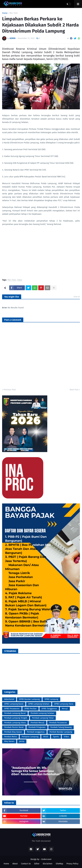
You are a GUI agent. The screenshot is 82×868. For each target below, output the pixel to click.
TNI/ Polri (13, 13)
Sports (56, 737)
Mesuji (65, 709)
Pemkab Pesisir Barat (14, 727)
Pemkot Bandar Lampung (61, 732)
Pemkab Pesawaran (58, 723)
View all (77, 297)
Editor (37, 864)
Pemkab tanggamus (36, 732)
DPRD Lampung (51, 699)
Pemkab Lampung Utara (15, 723)
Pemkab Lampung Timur (43, 718)
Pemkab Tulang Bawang (61, 727)
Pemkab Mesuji (37, 723)
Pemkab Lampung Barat (15, 713)
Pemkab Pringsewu (37, 727)
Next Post (74, 390)
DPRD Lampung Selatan (39, 704)
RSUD (46, 737)
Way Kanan (9, 741)
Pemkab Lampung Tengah (16, 718)
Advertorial (9, 699)
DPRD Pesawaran (12, 709)
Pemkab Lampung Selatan (42, 713)
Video (20, 280)
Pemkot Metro (11, 737)
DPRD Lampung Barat (14, 704)
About (15, 864)
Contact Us (26, 864)
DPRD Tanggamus (49, 709)
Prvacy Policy (72, 864)
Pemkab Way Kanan (13, 732)
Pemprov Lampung (30, 737)
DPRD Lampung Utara (64, 704)
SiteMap (59, 864)
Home (5, 13)
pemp (22, 741)
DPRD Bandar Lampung (29, 699)
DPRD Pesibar (30, 709)
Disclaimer (48, 864)
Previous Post (10, 390)
